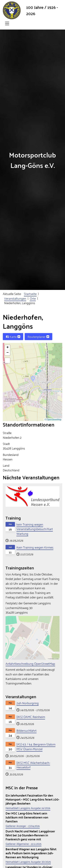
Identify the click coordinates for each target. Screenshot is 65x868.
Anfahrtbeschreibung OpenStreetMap (30, 663)
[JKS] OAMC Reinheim (31, 717)
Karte (13, 336)
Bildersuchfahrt (27, 730)
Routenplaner (38, 336)
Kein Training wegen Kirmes (35, 547)
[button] (33, 379)
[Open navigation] (7, 24)
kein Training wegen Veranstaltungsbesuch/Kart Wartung (35, 529)
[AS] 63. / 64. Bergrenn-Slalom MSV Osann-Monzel (36, 746)
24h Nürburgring (28, 703)
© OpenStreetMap (53, 420)
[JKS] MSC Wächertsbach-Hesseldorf (33, 765)
